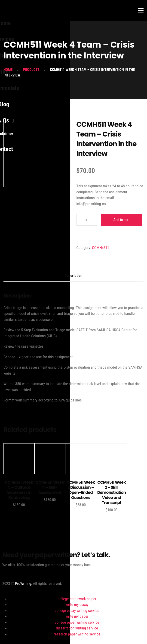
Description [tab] (73, 276)
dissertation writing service (77, 628)
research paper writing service (77, 634)
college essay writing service (77, 611)
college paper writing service (77, 622)
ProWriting (23, 583)
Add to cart (122, 220)
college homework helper (77, 599)
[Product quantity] (87, 220)
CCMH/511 (101, 248)
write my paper (77, 616)
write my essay (77, 605)
